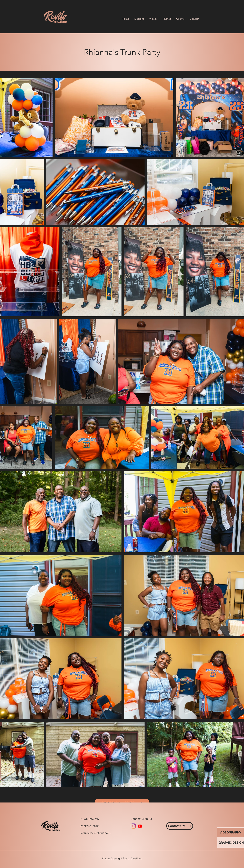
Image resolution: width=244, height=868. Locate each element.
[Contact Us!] (180, 826)
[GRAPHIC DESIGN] (231, 843)
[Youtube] (140, 826)
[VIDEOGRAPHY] (230, 832)
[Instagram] (133, 826)
